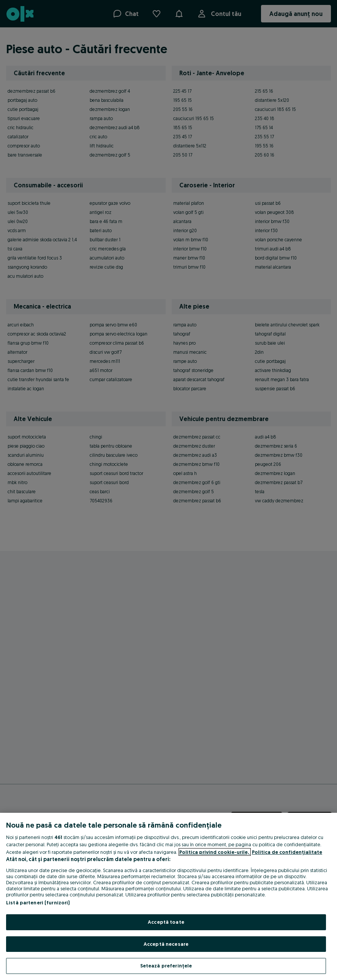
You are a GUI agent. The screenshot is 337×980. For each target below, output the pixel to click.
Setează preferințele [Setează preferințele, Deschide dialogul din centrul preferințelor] (166, 966)
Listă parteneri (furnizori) (38, 902)
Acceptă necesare (166, 944)
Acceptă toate (166, 922)
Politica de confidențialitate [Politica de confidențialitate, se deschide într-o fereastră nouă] (287, 852)
